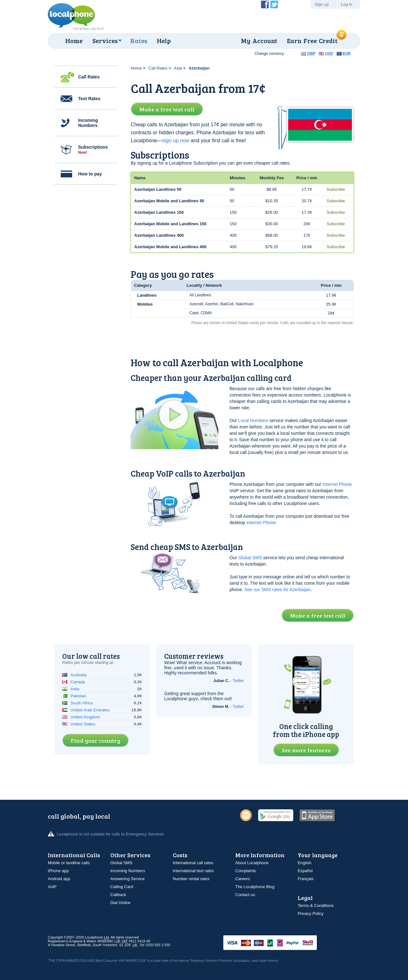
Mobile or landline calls (69, 863)
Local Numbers (253, 420)
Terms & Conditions (316, 906)
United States (83, 724)
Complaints (246, 871)
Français (306, 879)
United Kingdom (85, 717)
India (75, 689)
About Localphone (252, 863)
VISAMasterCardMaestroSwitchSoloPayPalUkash (279, 943)
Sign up (322, 4)
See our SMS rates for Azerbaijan (278, 590)
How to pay (90, 174)
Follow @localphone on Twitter (274, 4)
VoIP (52, 887)
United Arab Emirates (90, 710)
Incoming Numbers (88, 123)
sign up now (176, 141)
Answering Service (127, 879)
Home (74, 41)
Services (105, 41)
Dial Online (120, 903)
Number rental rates (191, 879)
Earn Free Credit (312, 41)
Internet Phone (337, 484)
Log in (347, 4)
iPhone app (58, 871)
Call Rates (89, 77)
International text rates (193, 871)
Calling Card (122, 887)
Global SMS (250, 558)
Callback (118, 895)
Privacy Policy (311, 913)
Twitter (238, 681)
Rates (139, 41)
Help (164, 41)
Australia (79, 675)
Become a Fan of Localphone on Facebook (265, 4)
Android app (59, 879)
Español (305, 871)
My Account (259, 41)
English (305, 863)
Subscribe (336, 189)
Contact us (245, 895)
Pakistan (78, 696)
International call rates (193, 863)
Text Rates (89, 99)
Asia (178, 68)
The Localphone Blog (255, 887)
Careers (243, 879)
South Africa (82, 703)
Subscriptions (93, 150)
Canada (78, 682)
